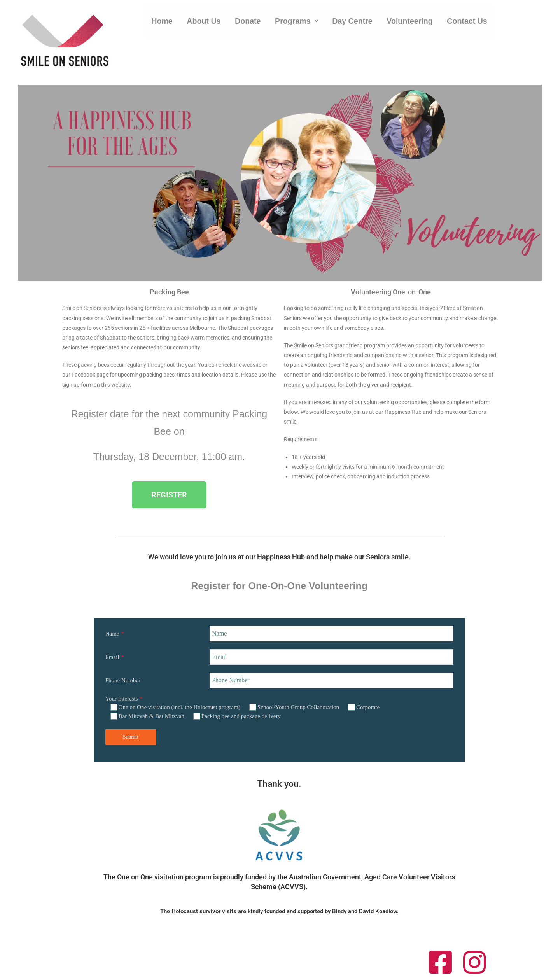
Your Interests (122, 699)
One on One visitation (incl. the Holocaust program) (175, 707)
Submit (130, 737)
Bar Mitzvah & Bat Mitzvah (147, 716)
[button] (297, 25)
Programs (297, 25)
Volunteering (412, 25)
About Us (204, 25)
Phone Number (123, 680)
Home (162, 25)
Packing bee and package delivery (237, 716)
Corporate (364, 707)
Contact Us (470, 25)
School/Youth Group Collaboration (294, 707)
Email (112, 657)
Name (112, 634)
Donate (248, 25)
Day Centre (354, 25)
